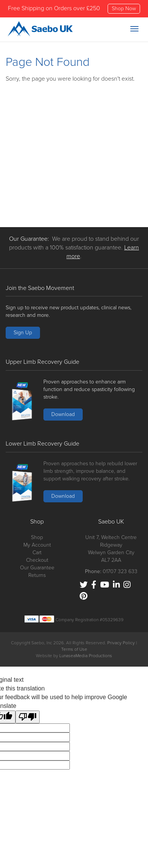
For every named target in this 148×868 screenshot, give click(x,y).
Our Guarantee (37, 568)
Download (63, 414)
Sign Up (23, 333)
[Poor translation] (28, 717)
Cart (37, 552)
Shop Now (124, 9)
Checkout (37, 560)
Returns (37, 575)
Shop (37, 537)
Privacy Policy (121, 643)
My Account (37, 545)
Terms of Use (74, 649)
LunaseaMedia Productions (86, 656)
